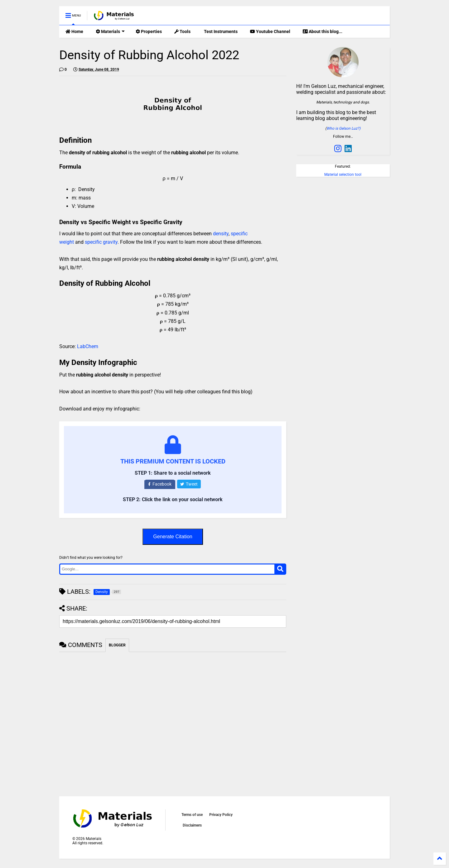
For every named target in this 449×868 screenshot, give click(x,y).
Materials (110, 31)
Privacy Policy (221, 815)
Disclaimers (192, 825)
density (221, 234)
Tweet (189, 484)
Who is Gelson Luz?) (343, 128)
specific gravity (101, 242)
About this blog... (323, 31)
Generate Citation (173, 537)
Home (74, 31)
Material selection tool (343, 175)
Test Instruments (220, 31)
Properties (149, 31)
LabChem (88, 346)
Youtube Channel (270, 31)
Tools (182, 31)
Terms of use (192, 815)
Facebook (160, 484)
